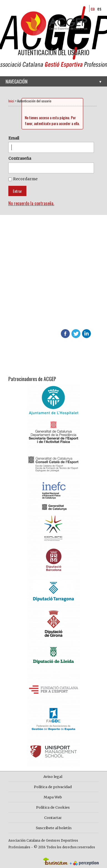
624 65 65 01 (41, 318)
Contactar (53, 818)
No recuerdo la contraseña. (31, 203)
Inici (11, 101)
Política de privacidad (53, 787)
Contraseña (20, 158)
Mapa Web (53, 797)
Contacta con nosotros (35, 290)
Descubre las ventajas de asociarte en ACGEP (40, 311)
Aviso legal (53, 776)
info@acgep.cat (22, 325)
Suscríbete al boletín (54, 828)
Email (14, 138)
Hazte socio (23, 270)
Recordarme (25, 179)
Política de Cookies (53, 807)
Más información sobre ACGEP (40, 280)
